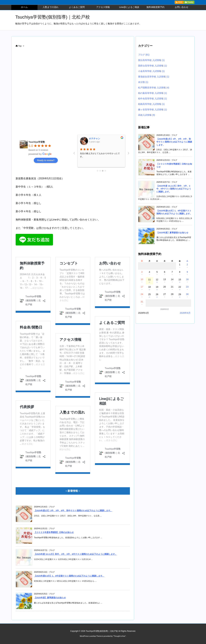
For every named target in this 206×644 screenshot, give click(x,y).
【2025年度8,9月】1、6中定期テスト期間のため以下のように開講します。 (69, 576)
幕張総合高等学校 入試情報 (154, 77)
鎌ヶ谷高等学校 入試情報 (152, 110)
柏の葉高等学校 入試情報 (152, 93)
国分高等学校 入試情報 (151, 60)
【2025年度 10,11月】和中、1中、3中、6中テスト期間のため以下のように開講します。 (75, 554)
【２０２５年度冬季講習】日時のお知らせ (54, 532)
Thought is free (119, 636)
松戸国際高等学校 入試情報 (154, 88)
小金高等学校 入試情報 (151, 71)
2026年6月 (185, 313)
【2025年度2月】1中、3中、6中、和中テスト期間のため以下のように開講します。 (73, 511)
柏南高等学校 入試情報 (151, 104)
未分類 (143, 82)
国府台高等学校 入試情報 (152, 66)
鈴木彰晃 (93, 139)
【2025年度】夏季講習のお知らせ (50, 598)
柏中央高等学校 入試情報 (152, 99)
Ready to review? (46, 160)
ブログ (144, 55)
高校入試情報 (147, 115)
